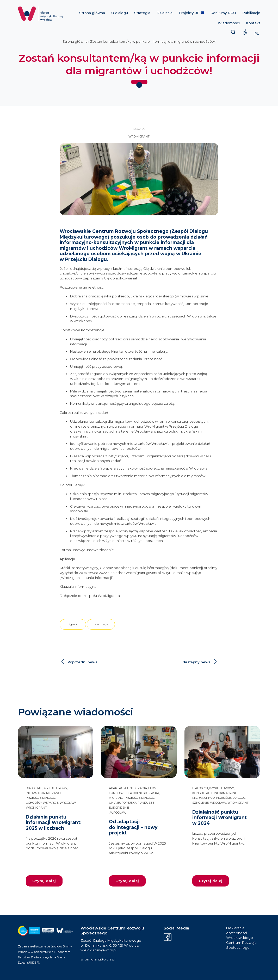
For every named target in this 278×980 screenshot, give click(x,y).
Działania (165, 13)
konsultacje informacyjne (215, 793)
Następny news (196, 662)
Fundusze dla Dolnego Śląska (134, 793)
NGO (211, 798)
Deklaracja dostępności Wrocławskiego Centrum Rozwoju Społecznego (241, 938)
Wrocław (68, 803)
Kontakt (253, 23)
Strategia (142, 13)
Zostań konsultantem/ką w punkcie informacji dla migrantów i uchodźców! (153, 41)
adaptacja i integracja (128, 788)
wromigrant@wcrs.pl (98, 959)
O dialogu (120, 13)
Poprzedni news (82, 662)
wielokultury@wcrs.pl (98, 950)
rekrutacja (101, 624)
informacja (35, 793)
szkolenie (200, 803)
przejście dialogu (41, 798)
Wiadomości (229, 23)
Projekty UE (191, 13)
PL (257, 33)
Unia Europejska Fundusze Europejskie (132, 805)
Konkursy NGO (223, 13)
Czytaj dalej (44, 881)
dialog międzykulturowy (47, 788)
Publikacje (251, 13)
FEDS (152, 788)
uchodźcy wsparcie (42, 803)
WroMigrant (139, 136)
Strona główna (92, 13)
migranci (73, 624)
